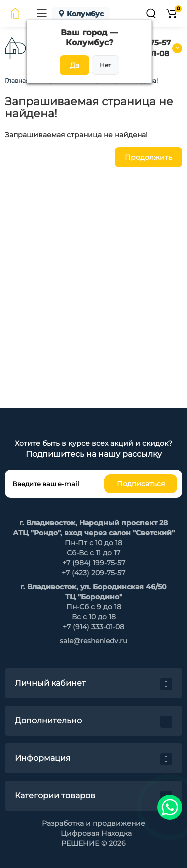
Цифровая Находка (96, 833)
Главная (17, 81)
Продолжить (148, 157)
